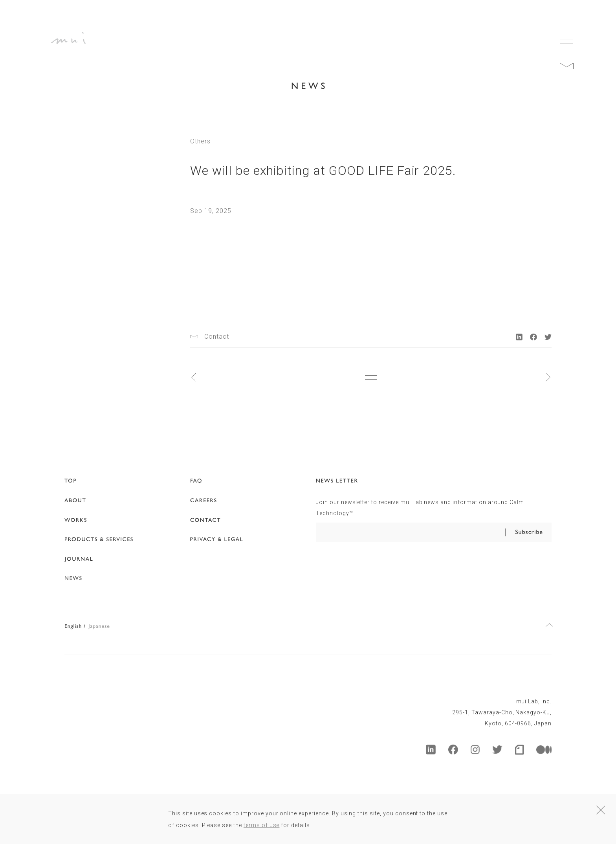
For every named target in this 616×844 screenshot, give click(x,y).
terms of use (262, 825)
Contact (217, 337)
